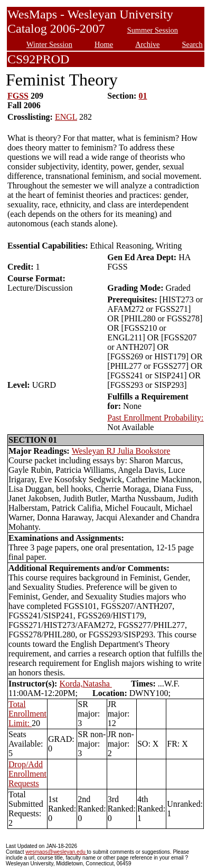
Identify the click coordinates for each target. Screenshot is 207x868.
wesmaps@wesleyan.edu (56, 852)
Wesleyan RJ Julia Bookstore (121, 451)
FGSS (18, 96)
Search (192, 44)
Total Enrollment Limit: (27, 714)
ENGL (66, 117)
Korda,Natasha (86, 684)
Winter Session (49, 44)
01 (143, 96)
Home (104, 44)
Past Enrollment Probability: (155, 418)
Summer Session (153, 30)
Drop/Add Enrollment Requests (27, 774)
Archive (147, 44)
